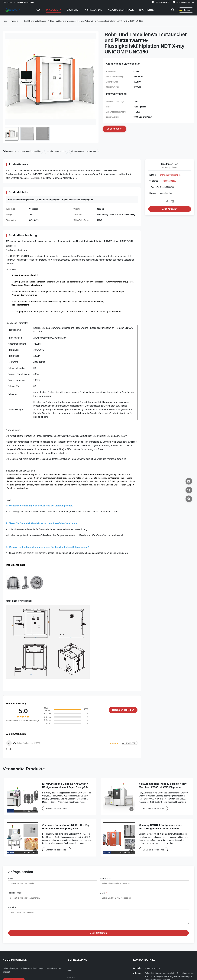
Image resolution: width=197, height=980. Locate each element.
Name (11, 878)
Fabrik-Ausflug (93, 10)
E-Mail (103, 893)
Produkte (53, 10)
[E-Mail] (189, 481)
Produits (14, 21)
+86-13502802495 (168, 181)
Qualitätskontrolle (121, 10)
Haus (38, 10)
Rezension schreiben (123, 710)
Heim (5, 21)
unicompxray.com (152, 970)
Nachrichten (147, 10)
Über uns (73, 10)
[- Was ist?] (189, 499)
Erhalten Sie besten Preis (57, 809)
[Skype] (189, 490)
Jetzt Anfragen (170, 209)
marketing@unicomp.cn (185, 2)
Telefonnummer (15, 893)
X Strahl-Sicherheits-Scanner (34, 21)
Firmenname (105, 878)
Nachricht (13, 907)
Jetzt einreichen (99, 935)
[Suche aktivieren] (173, 10)
